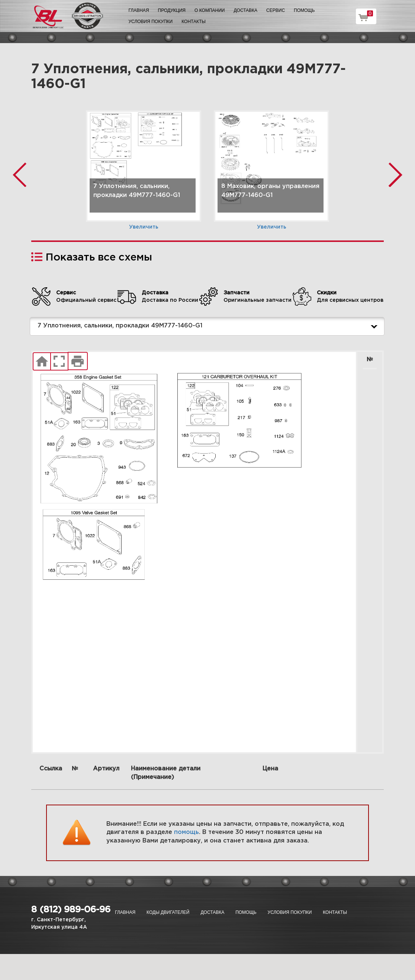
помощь (186, 832)
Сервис (276, 10)
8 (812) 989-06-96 (71, 910)
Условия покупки (151, 22)
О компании (210, 10)
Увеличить (144, 227)
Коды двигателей (168, 912)
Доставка (245, 10)
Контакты (194, 22)
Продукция (172, 10)
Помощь (304, 10)
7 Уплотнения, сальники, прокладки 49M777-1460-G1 (209, 326)
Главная (139, 10)
